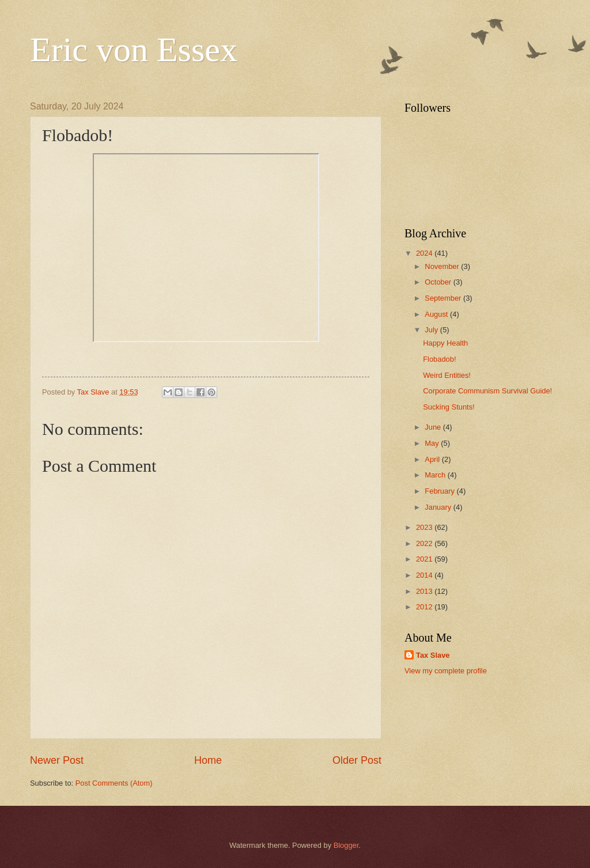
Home (208, 760)
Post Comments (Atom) (114, 783)
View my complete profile (446, 671)
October (439, 282)
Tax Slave (433, 655)
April (433, 459)
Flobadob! (439, 359)
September (444, 298)
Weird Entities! (447, 375)
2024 (425, 253)
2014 (425, 575)
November (443, 266)
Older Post (357, 760)
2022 (425, 543)
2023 (425, 527)
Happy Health (445, 343)
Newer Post (57, 760)
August (437, 314)
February (440, 491)
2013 (425, 591)
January (439, 507)
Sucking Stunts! (449, 407)
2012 (425, 607)
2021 (425, 559)
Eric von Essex (134, 50)
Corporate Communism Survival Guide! (487, 391)
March (436, 475)
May (433, 443)
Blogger (346, 845)
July (432, 330)
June (434, 427)
